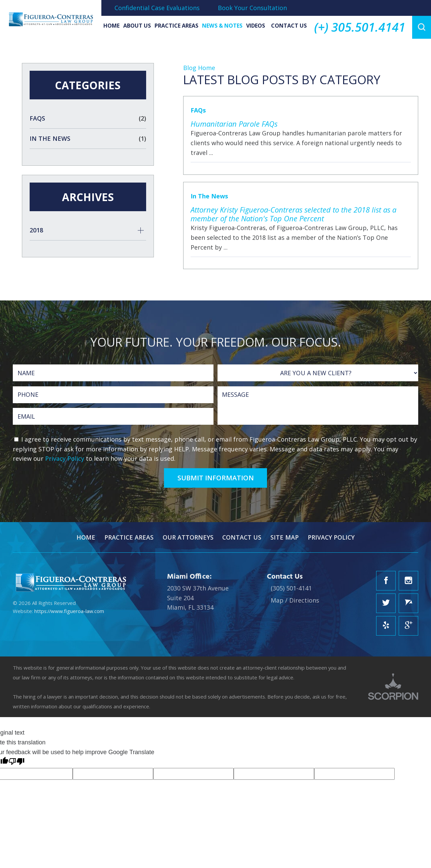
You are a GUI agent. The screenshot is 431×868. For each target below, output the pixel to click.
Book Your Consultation (252, 8)
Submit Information (216, 478)
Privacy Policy (65, 458)
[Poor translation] (16, 762)
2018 (36, 230)
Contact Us (289, 26)
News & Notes (222, 26)
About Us (137, 26)
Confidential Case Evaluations (157, 8)
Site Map (285, 537)
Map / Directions (295, 600)
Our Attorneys (188, 537)
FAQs (198, 110)
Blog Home (199, 68)
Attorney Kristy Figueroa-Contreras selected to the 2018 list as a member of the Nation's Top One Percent (293, 214)
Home (111, 26)
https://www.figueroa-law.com (69, 611)
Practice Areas (176, 26)
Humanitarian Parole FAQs (234, 124)
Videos (256, 26)
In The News (209, 196)
